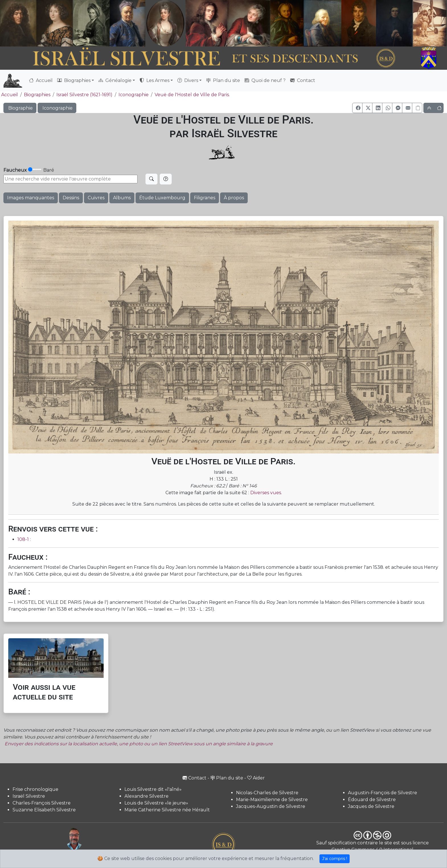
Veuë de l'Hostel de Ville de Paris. (192, 95)
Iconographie (134, 95)
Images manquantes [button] (31, 198)
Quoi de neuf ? (265, 80)
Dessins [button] (71, 198)
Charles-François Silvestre (42, 803)
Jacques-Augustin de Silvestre (271, 806)
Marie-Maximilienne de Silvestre (272, 800)
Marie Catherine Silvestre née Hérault (167, 810)
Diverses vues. (266, 493)
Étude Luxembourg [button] (162, 198)
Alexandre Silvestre (146, 796)
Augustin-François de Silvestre (383, 793)
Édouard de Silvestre (372, 800)
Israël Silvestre (29, 796)
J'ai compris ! (335, 859)
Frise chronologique (35, 789)
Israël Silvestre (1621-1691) (84, 95)
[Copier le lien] (417, 108)
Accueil (41, 80)
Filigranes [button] (205, 198)
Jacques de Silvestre (371, 806)
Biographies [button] (74, 80)
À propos (234, 198)
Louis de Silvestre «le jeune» (156, 803)
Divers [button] (188, 80)
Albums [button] (122, 198)
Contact (303, 80)
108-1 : (24, 539)
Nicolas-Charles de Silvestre (267, 793)
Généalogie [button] (115, 80)
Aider (256, 778)
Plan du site (223, 80)
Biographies (37, 95)
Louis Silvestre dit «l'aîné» (153, 789)
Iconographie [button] (57, 108)
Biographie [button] (20, 108)
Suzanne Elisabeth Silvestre (44, 810)
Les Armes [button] (154, 80)
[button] (357, 108)
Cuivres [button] (96, 198)
